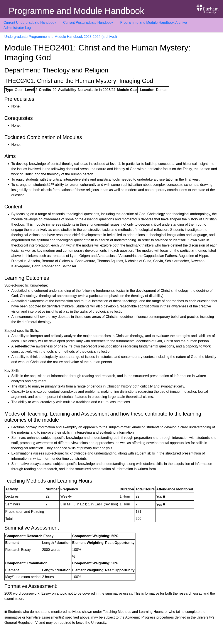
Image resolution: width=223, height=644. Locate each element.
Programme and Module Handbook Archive (154, 23)
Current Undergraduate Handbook (30, 23)
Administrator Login (19, 28)
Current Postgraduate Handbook (88, 23)
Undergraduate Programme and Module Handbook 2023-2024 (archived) (61, 37)
